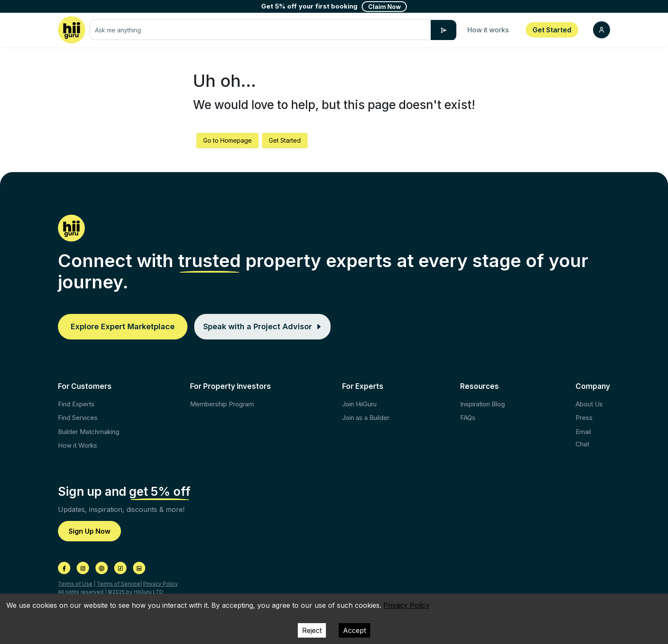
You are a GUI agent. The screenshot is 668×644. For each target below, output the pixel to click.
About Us (589, 404)
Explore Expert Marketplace (123, 326)
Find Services (78, 418)
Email (583, 432)
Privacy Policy (161, 584)
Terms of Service (118, 584)
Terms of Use (75, 584)
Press (584, 418)
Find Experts (76, 404)
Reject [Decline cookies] (312, 630)
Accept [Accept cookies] (354, 630)
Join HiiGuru (359, 404)
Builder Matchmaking (89, 432)
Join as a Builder (366, 418)
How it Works (78, 445)
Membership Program (222, 404)
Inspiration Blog (482, 404)
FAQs (468, 418)
